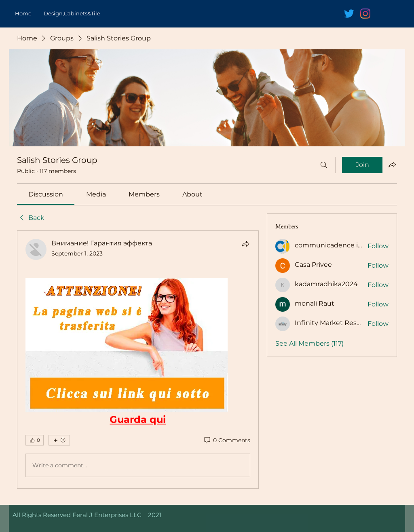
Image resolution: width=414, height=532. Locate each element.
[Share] (245, 244)
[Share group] (392, 165)
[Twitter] (349, 14)
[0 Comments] (227, 441)
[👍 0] (35, 440)
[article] (138, 360)
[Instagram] (365, 14)
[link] (46, 194)
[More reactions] (59, 440)
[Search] (324, 165)
